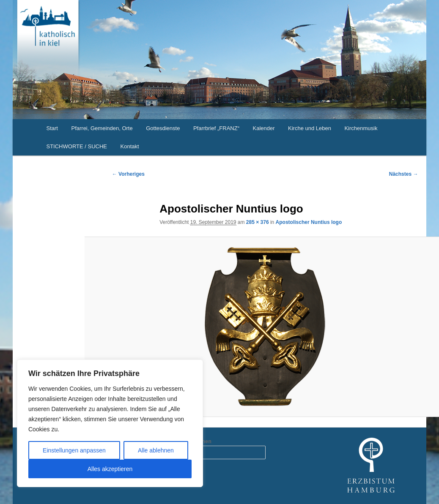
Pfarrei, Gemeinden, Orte (102, 128)
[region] (110, 423)
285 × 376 (258, 222)
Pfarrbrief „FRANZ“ (216, 128)
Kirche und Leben (310, 128)
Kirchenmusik (361, 128)
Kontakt (130, 146)
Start (52, 128)
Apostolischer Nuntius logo (309, 222)
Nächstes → (404, 174)
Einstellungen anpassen (74, 450)
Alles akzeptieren (110, 469)
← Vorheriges (128, 174)
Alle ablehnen (156, 450)
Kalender (263, 128)
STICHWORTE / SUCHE (77, 146)
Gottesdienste (163, 128)
